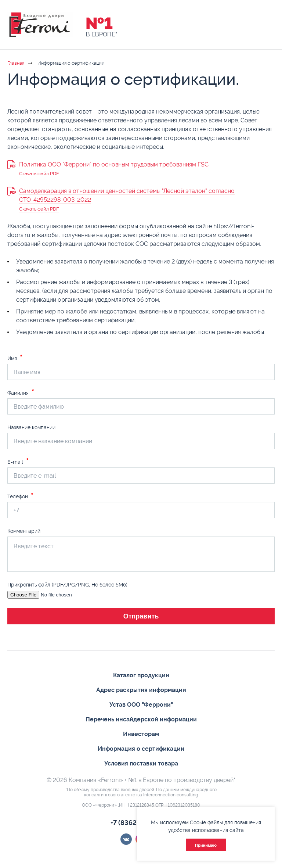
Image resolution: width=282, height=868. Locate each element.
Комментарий (24, 531)
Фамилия (21, 393)
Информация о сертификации (141, 749)
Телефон (20, 496)
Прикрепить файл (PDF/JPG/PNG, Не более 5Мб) (67, 585)
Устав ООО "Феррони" (141, 705)
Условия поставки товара (141, 763)
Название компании (31, 427)
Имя (15, 358)
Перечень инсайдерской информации (141, 719)
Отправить (141, 616)
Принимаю (206, 845)
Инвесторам (141, 734)
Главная (16, 63)
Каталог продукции (141, 675)
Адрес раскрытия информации (141, 690)
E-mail (18, 462)
